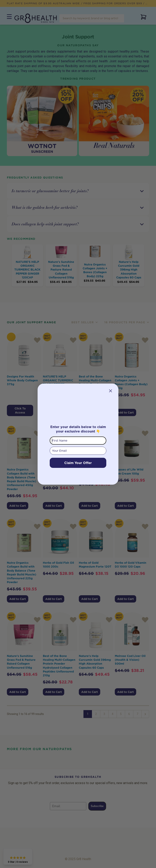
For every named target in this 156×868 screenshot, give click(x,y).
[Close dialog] (111, 391)
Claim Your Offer (78, 463)
